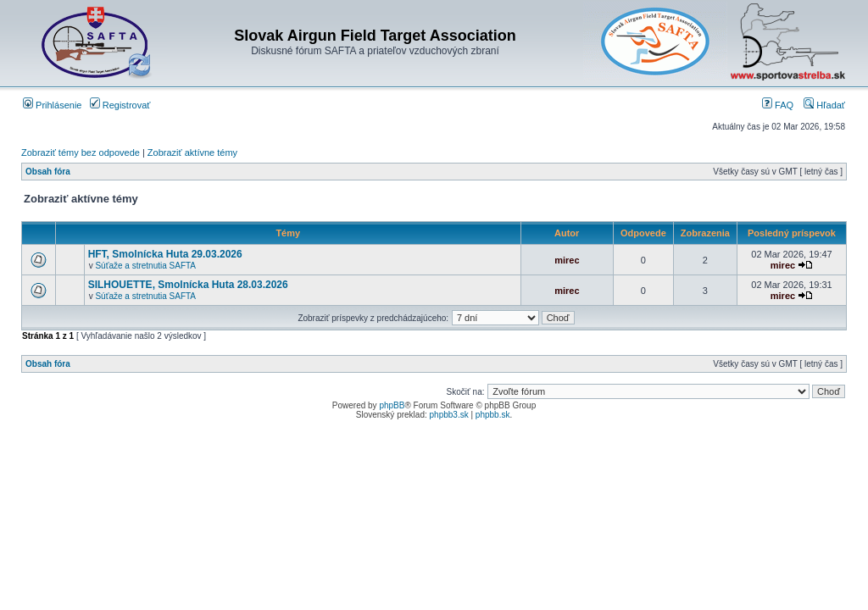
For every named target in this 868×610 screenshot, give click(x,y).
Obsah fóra (48, 172)
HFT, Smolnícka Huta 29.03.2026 (165, 254)
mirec (567, 260)
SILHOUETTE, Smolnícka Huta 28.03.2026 (188, 285)
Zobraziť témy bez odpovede (81, 152)
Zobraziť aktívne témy (192, 152)
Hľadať (824, 105)
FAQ (778, 105)
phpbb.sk (493, 415)
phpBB (392, 405)
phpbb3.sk (449, 415)
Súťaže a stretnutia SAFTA (145, 266)
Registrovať (120, 105)
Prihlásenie (52, 105)
